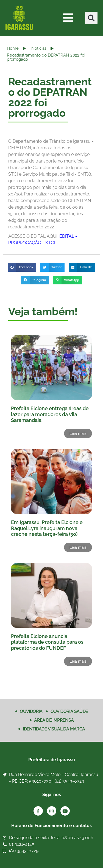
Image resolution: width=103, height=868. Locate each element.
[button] (91, 18)
